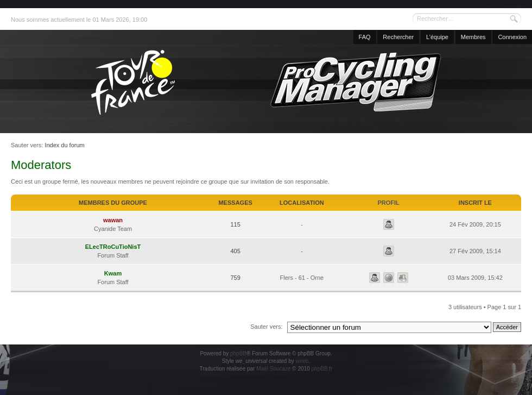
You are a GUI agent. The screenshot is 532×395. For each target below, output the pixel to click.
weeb (302, 361)
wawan (113, 220)
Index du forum (64, 145)
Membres (473, 37)
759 (235, 278)
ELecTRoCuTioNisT (113, 247)
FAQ (365, 37)
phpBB (238, 353)
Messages (235, 203)
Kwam (113, 273)
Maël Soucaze (273, 369)
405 (235, 251)
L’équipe (437, 37)
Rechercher (398, 37)
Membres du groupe (113, 203)
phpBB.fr (322, 369)
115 (235, 224)
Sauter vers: (266, 327)
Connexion (512, 37)
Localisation (302, 203)
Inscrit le (475, 203)
